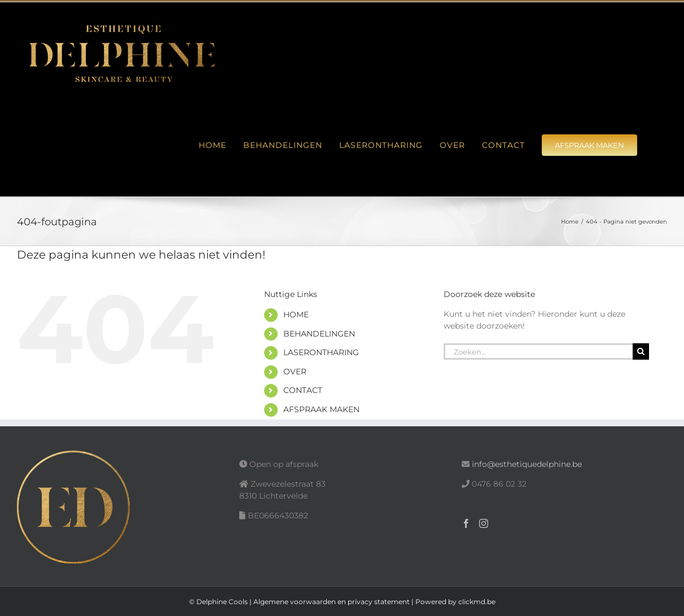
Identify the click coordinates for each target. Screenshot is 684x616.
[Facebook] (466, 523)
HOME (296, 314)
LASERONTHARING (321, 352)
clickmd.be (477, 602)
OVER (295, 372)
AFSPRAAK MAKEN (321, 409)
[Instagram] (484, 523)
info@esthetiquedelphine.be (527, 464)
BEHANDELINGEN (319, 334)
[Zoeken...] (538, 351)
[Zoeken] (641, 351)
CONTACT (303, 390)
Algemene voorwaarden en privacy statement (332, 602)
